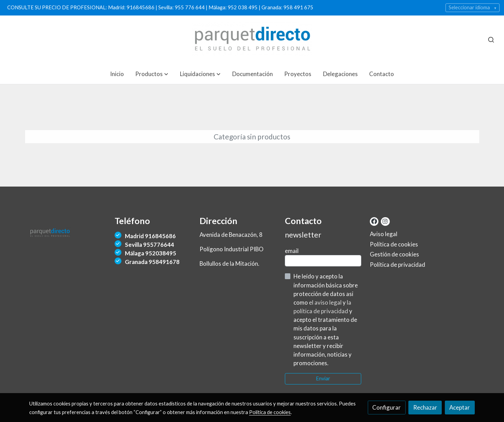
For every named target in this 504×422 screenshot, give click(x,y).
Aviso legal (384, 234)
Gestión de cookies (394, 254)
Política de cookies (394, 244)
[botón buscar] (491, 40)
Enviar (323, 378)
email (292, 251)
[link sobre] (67, 234)
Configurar (387, 407)
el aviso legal (326, 302)
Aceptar (460, 407)
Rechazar (425, 407)
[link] (252, 40)
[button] (152, 74)
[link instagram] (385, 221)
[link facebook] (374, 221)
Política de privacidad (398, 265)
